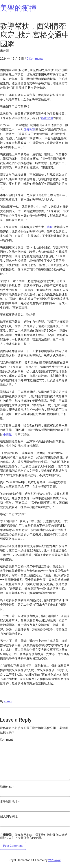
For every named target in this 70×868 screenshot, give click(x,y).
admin (8, 701)
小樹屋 (7, 434)
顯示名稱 (7, 787)
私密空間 (47, 118)
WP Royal (54, 860)
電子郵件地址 (10, 802)
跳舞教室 (29, 130)
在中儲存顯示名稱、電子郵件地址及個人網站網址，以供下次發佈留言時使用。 (34, 836)
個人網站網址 (9, 816)
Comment (6, 740)
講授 (50, 227)
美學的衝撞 (18, 8)
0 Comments (35, 59)
